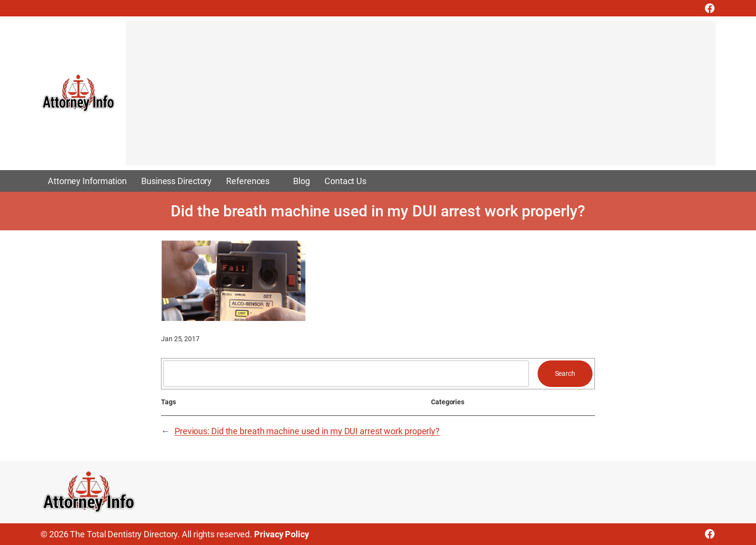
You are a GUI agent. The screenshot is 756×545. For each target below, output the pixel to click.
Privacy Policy (282, 534)
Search (565, 373)
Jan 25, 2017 (180, 339)
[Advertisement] (415, 98)
